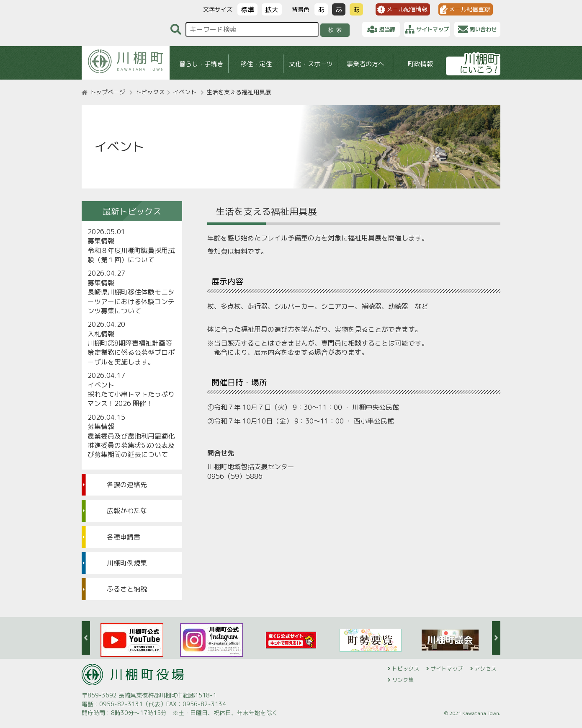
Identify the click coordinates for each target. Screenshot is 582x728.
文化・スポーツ (311, 64)
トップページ (108, 92)
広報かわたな (127, 511)
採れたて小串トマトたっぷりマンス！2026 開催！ (131, 399)
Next (496, 638)
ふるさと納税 (127, 589)
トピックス (150, 92)
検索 (336, 30)
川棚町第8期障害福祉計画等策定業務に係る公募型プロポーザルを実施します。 (131, 352)
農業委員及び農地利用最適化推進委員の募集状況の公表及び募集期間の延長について (131, 445)
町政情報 (420, 64)
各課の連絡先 (127, 485)
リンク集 (403, 680)
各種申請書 (124, 537)
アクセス (485, 669)
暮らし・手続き (201, 64)
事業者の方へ (366, 64)
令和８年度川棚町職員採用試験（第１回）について (131, 255)
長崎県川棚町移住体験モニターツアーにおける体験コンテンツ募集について (131, 301)
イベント (185, 92)
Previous (86, 638)
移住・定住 (256, 64)
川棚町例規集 (127, 563)
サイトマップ (447, 669)
